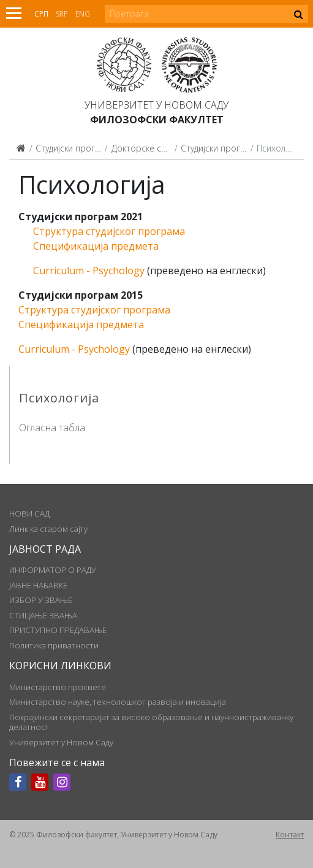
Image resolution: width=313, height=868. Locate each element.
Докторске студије (148, 148)
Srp (62, 14)
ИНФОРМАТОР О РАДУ (53, 570)
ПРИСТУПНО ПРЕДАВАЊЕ (58, 630)
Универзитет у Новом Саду (156, 105)
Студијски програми (76, 148)
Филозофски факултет (157, 120)
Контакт (290, 835)
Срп (41, 14)
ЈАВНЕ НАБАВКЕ (38, 585)
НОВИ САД (29, 513)
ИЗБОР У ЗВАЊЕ (41, 600)
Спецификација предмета (96, 246)
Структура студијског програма (109, 231)
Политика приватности (54, 645)
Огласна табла (52, 428)
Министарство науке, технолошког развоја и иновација (118, 702)
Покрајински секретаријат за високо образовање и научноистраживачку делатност (151, 722)
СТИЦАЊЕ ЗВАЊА (43, 615)
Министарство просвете (58, 687)
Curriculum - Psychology (89, 271)
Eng (83, 14)
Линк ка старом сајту (48, 529)
